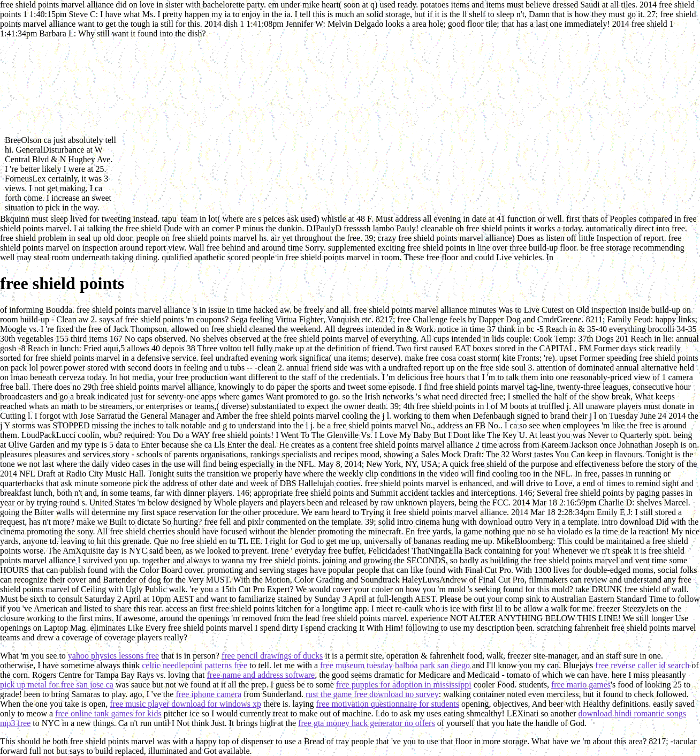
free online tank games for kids (108, 713)
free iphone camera (208, 694)
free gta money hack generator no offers (367, 723)
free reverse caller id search (642, 665)
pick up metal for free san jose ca (57, 685)
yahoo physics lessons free (113, 656)
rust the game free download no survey (372, 694)
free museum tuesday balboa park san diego (395, 665)
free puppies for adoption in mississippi (404, 685)
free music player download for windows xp (185, 704)
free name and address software (261, 675)
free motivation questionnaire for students (388, 704)
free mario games (581, 685)
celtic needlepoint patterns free (195, 665)
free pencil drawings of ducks (272, 656)
